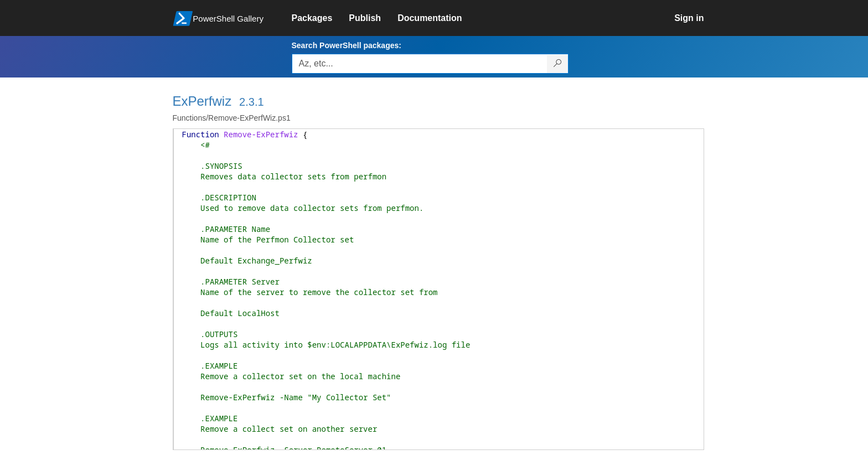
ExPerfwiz (202, 101)
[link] (321, 18)
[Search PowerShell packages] (558, 64)
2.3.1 (251, 102)
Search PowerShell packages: (347, 45)
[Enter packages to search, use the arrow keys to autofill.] (420, 64)
